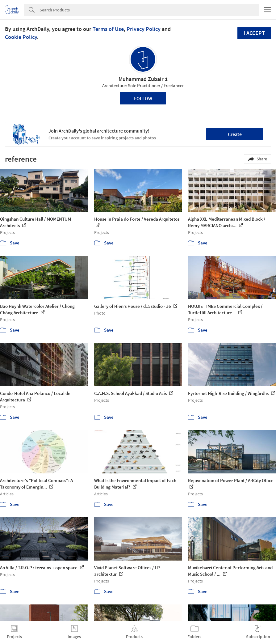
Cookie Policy (21, 37)
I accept (254, 33)
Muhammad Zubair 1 (143, 79)
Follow (143, 98)
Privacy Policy (144, 29)
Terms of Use (108, 29)
